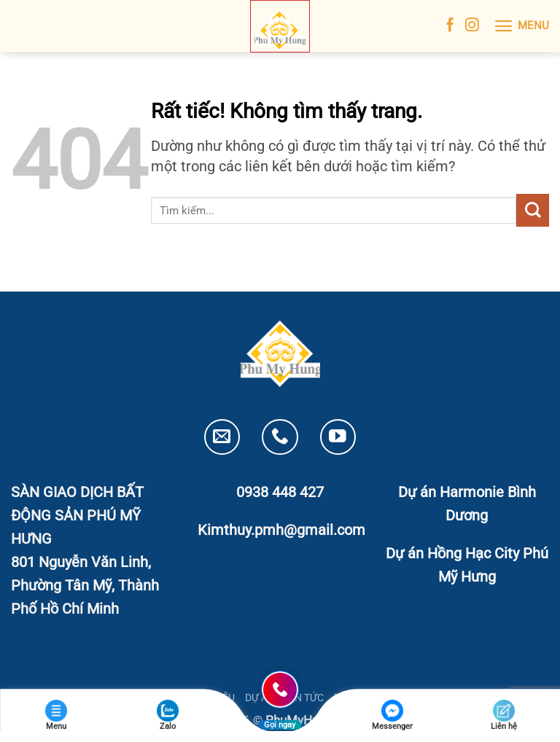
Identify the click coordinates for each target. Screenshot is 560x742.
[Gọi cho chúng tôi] (280, 437)
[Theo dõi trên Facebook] (450, 26)
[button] (521, 26)
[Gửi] (533, 210)
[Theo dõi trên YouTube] (338, 437)
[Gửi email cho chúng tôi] (222, 437)
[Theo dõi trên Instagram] (472, 26)
